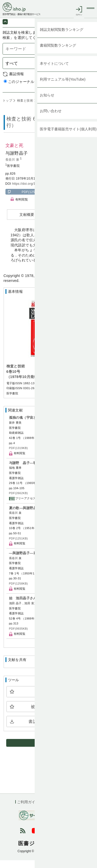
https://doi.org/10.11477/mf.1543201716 (42, 191)
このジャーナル (19, 89)
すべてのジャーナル (55, 89)
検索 (87, 71)
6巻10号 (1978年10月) (54, 108)
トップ (7, 108)
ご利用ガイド (28, 809)
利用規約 (53, 809)
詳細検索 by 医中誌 (78, 95)
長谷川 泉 (13, 167)
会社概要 (74, 809)
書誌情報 (17, 81)
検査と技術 (25, 108)
